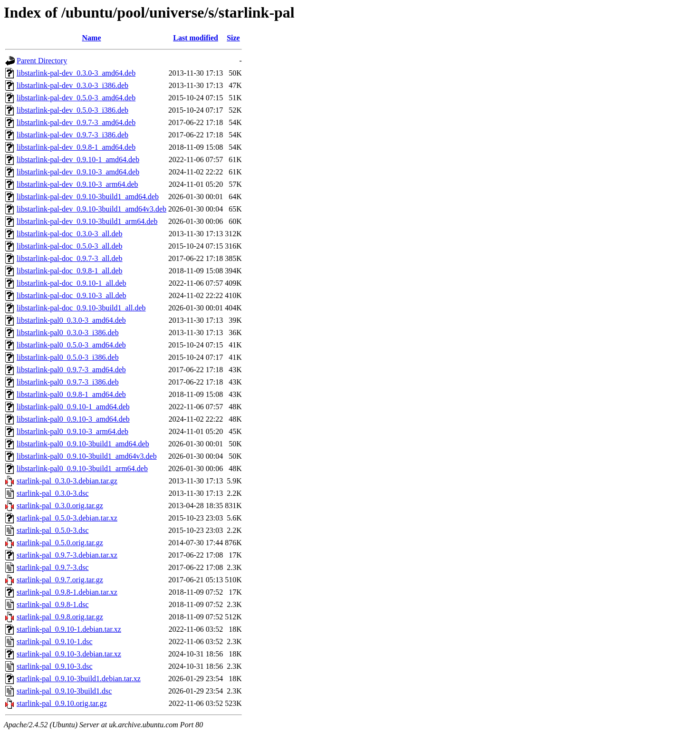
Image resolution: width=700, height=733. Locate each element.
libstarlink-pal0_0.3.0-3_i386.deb (68, 333)
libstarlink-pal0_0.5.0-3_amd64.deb (71, 345)
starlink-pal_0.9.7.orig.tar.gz (60, 580)
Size (233, 38)
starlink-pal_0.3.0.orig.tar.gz (60, 506)
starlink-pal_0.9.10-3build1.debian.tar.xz (79, 679)
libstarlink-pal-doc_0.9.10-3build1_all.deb (81, 308)
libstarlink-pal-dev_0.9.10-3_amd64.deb (78, 172)
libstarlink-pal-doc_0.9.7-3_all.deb (70, 258)
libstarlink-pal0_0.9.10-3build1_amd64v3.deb (87, 456)
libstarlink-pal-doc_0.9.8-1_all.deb (70, 271)
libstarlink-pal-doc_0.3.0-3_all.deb (70, 234)
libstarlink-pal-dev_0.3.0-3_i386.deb (72, 85)
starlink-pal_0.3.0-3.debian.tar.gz (67, 481)
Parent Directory (42, 61)
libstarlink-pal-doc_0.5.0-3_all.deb (70, 246)
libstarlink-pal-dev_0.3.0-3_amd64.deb (76, 73)
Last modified (196, 38)
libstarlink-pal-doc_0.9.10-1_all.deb (72, 283)
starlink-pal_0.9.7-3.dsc (53, 567)
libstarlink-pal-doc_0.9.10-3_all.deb (72, 295)
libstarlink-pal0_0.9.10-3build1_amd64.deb (83, 444)
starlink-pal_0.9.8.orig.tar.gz (60, 617)
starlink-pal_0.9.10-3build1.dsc (64, 691)
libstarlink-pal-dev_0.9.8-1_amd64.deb (76, 147)
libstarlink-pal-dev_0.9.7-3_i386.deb (72, 135)
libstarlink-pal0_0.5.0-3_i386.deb (68, 357)
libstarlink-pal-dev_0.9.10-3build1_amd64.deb (88, 197)
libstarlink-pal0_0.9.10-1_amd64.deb (73, 407)
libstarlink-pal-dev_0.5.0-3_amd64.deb (76, 98)
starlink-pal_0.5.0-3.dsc (53, 530)
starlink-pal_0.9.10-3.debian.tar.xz (69, 654)
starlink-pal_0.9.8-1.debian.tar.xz (67, 592)
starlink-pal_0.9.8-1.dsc (53, 604)
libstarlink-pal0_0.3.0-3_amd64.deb (71, 320)
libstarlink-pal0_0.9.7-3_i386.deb (68, 382)
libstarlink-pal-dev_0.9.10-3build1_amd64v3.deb (91, 209)
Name (92, 38)
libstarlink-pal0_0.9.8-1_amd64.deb (71, 394)
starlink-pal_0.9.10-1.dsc (55, 641)
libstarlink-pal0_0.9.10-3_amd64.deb (73, 419)
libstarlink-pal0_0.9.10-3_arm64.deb (72, 431)
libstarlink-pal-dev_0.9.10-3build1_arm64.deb (87, 221)
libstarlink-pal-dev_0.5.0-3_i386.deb (72, 110)
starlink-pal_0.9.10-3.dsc (55, 666)
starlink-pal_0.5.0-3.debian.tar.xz (67, 518)
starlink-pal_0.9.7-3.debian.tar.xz (67, 555)
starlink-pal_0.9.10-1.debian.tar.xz (69, 629)
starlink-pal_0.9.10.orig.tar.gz (62, 703)
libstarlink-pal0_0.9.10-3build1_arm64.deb (82, 468)
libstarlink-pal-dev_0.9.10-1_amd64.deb (78, 159)
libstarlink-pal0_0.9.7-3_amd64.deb (71, 370)
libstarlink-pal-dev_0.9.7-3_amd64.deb (76, 122)
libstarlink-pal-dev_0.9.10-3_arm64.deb (77, 184)
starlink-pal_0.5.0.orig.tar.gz (60, 543)
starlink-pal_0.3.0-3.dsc (53, 493)
